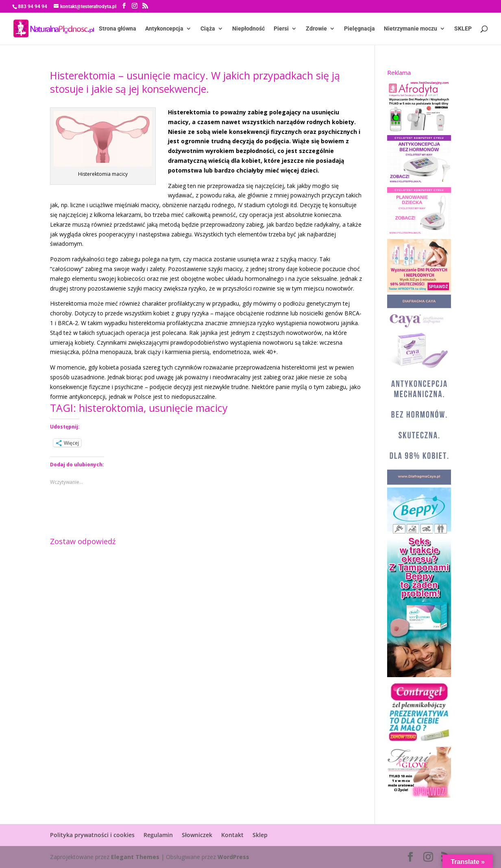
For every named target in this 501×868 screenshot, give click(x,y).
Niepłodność (248, 29)
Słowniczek (197, 835)
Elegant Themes (135, 857)
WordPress (233, 857)
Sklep (260, 835)
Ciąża (208, 29)
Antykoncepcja (164, 29)
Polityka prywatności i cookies (92, 835)
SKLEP (463, 29)
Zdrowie (316, 29)
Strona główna (118, 29)
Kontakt (232, 835)
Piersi (281, 29)
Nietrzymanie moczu (411, 29)
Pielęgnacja (359, 29)
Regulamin (158, 835)
